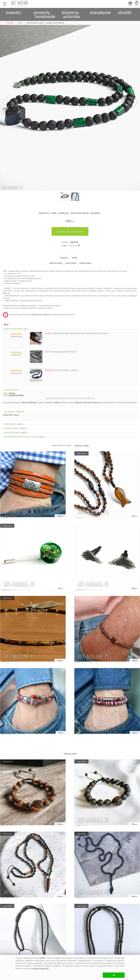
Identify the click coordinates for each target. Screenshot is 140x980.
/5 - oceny (69, 246)
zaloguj (136, 6)
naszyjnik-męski (56, 263)
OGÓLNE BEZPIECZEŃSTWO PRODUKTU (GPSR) (25, 437)
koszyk (130, 6)
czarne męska (71, 263)
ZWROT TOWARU (14, 424)
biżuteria (64, 258)
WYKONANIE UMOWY (16, 428)
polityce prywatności (40, 968)
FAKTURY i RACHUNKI (16, 433)
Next (136, 102)
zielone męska (85, 263)
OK (114, 975)
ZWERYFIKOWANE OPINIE (16, 329)
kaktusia (74, 242)
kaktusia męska (70, 753)
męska (75, 258)
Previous (4, 102)
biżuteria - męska (82, 445)
